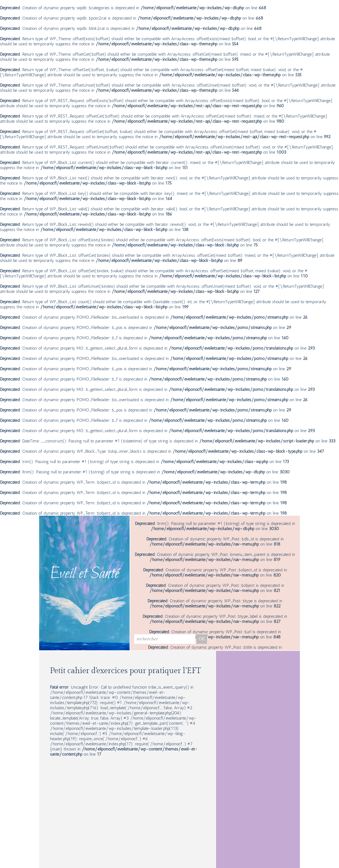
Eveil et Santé (84, 574)
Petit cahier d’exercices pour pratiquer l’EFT (125, 671)
